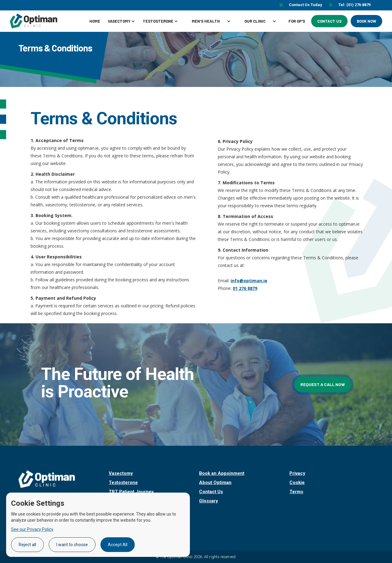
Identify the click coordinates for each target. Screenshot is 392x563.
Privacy (297, 473)
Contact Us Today (306, 5)
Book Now (366, 21)
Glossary (209, 501)
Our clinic (255, 21)
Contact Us (329, 21)
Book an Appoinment (222, 473)
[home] (40, 21)
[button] (124, 21)
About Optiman (215, 482)
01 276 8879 (245, 288)
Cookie (297, 482)
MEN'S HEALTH (206, 21)
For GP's (297, 21)
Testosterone (123, 482)
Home (95, 21)
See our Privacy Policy (32, 529)
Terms (296, 492)
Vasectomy (121, 473)
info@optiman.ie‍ (249, 281)
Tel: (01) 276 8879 (354, 5)
